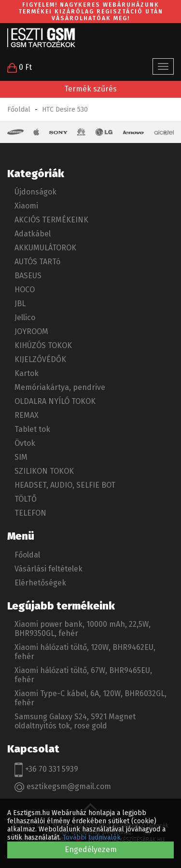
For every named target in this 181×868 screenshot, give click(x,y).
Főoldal (19, 110)
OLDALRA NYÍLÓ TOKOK (55, 401)
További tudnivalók (92, 837)
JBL (20, 304)
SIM (21, 457)
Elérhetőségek (40, 583)
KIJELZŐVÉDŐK (40, 359)
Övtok (25, 443)
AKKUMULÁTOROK (45, 248)
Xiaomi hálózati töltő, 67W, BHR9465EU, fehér (83, 675)
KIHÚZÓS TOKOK (43, 345)
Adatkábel (33, 234)
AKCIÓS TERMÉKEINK (51, 220)
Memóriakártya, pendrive (60, 387)
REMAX (27, 415)
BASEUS (28, 276)
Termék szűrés (90, 89)
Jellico (25, 317)
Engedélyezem (91, 849)
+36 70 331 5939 (46, 770)
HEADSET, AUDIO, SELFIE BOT (65, 485)
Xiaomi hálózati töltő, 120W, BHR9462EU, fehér (85, 652)
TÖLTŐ (26, 499)
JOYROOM (31, 331)
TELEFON (30, 513)
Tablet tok (32, 429)
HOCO (25, 290)
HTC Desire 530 (65, 110)
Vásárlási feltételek (49, 569)
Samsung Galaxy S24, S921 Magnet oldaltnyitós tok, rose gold (75, 721)
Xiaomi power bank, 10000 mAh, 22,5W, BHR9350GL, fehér (83, 629)
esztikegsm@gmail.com (63, 787)
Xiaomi (26, 206)
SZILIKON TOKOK (44, 471)
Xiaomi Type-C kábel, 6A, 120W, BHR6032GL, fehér (90, 698)
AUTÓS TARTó (37, 262)
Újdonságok (35, 192)
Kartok (27, 373)
